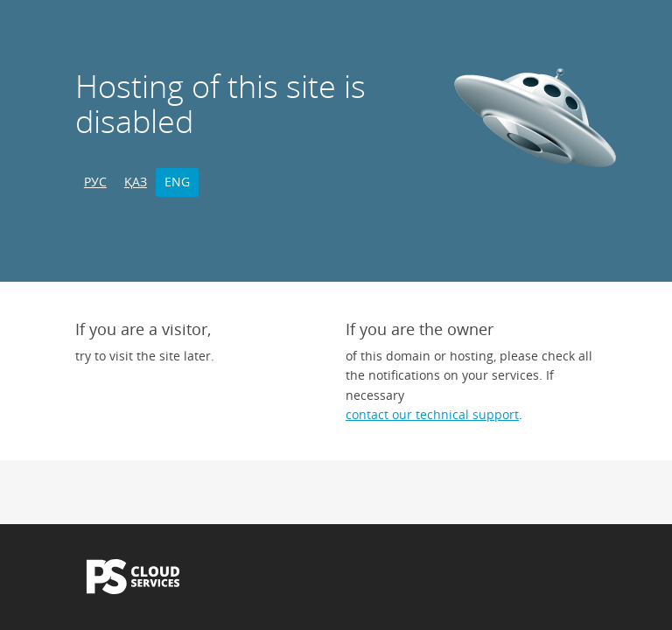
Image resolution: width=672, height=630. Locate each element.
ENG (177, 182)
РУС (95, 182)
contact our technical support (432, 414)
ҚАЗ (136, 182)
